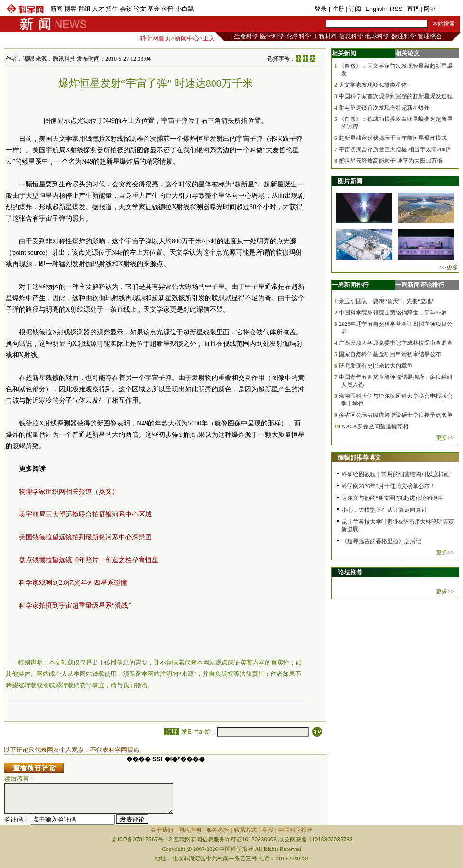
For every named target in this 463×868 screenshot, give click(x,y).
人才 (98, 9)
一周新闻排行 (350, 285)
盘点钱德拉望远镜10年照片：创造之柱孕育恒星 (89, 560)
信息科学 (351, 36)
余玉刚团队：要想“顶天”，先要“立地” (386, 301)
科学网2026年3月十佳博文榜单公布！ (389, 486)
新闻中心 (187, 38)
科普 (167, 9)
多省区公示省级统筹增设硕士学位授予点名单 (396, 415)
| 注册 (337, 9)
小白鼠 (185, 9)
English (375, 9)
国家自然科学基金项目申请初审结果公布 (390, 354)
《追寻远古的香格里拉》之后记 (381, 541)
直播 (413, 9)
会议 (126, 9)
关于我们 (162, 830)
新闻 (56, 9)
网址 (430, 9)
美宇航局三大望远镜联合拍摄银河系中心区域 (85, 514)
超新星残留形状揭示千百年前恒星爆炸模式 (393, 138)
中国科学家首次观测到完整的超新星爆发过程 (396, 96)
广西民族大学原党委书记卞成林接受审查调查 (396, 343)
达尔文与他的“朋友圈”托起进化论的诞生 (393, 498)
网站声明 (190, 830)
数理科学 (404, 36)
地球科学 (377, 36)
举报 (268, 830)
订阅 (355, 9)
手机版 (449, 9)
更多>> (445, 438)
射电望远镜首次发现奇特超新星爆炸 (384, 108)
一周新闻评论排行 (420, 285)
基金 (154, 9)
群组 (84, 9)
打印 (171, 732)
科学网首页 (155, 38)
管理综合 (430, 36)
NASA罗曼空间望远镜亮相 (375, 426)
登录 (322, 9)
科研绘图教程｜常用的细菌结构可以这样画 (396, 474)
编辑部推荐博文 (359, 457)
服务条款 (218, 830)
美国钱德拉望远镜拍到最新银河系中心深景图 (85, 537)
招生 (112, 9)
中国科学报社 (296, 830)
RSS (396, 9)
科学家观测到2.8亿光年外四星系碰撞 (73, 583)
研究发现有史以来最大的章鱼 (376, 366)
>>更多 (449, 267)
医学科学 (272, 36)
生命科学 (246, 36)
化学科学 (299, 36)
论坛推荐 (350, 572)
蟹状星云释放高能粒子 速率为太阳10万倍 (391, 161)
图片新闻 (350, 181)
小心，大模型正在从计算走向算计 (384, 510)
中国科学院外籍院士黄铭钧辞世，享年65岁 (393, 313)
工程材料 (325, 36)
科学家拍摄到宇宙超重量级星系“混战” (75, 605)
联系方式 (245, 830)
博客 (71, 9)
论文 (140, 9)
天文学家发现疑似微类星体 (373, 85)
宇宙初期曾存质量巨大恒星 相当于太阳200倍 (395, 149)
